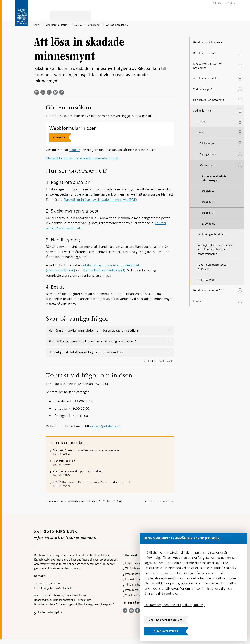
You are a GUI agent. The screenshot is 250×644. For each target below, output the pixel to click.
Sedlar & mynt (202, 109)
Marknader (160, 15)
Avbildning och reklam (211, 233)
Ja (108, 506)
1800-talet (208, 212)
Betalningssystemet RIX (208, 289)
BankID (75, 149)
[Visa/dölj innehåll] (169, 329)
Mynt (201, 131)
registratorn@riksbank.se (60, 592)
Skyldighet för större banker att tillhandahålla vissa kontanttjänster (215, 248)
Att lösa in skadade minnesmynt (214, 177)
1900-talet (208, 201)
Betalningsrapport (205, 52)
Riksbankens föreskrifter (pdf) (104, 269)
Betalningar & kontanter (69, 15)
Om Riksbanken (216, 15)
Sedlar (201, 120)
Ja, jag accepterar (165, 631)
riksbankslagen (94, 264)
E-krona (198, 300)
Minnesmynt (207, 164)
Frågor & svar (206, 279)
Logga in (59, 136)
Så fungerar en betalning (209, 99)
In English (230, 3)
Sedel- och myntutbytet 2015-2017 (212, 266)
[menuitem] (229, 3)
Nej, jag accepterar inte (166, 620)
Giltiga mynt (207, 142)
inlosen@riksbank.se (105, 426)
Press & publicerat (187, 15)
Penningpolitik (103, 15)
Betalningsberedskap (206, 77)
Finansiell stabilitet (132, 15)
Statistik (40, 15)
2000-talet (208, 190)
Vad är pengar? (203, 88)
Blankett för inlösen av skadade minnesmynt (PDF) (83, 157)
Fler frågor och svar (156, 360)
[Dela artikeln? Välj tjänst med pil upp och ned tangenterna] (50, 91)
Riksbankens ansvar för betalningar (208, 65)
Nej (119, 506)
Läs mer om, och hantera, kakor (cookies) (174, 605)
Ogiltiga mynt (208, 153)
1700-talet (208, 223)
